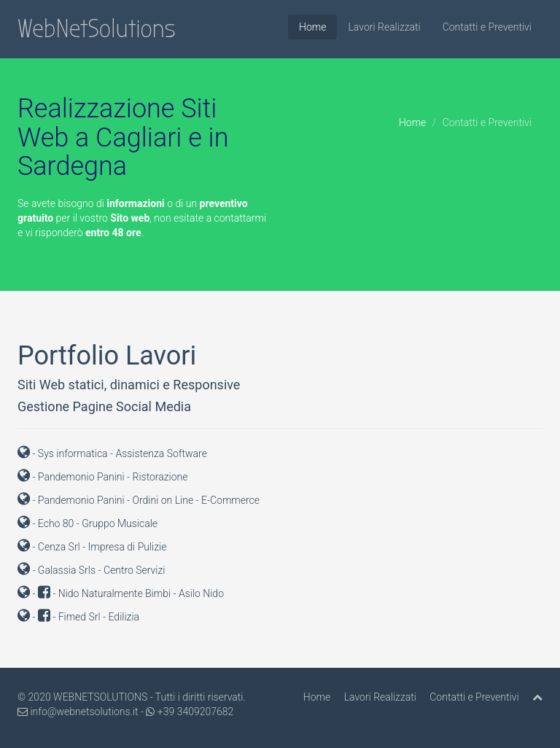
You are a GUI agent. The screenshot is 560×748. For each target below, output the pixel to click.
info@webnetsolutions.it (78, 712)
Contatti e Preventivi (487, 27)
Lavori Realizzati (384, 27)
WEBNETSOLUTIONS (100, 697)
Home (312, 27)
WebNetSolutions (97, 29)
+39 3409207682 (190, 712)
